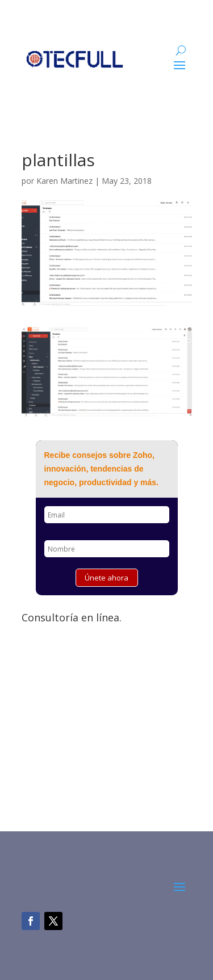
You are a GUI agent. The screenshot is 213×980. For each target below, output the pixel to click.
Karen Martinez (64, 181)
